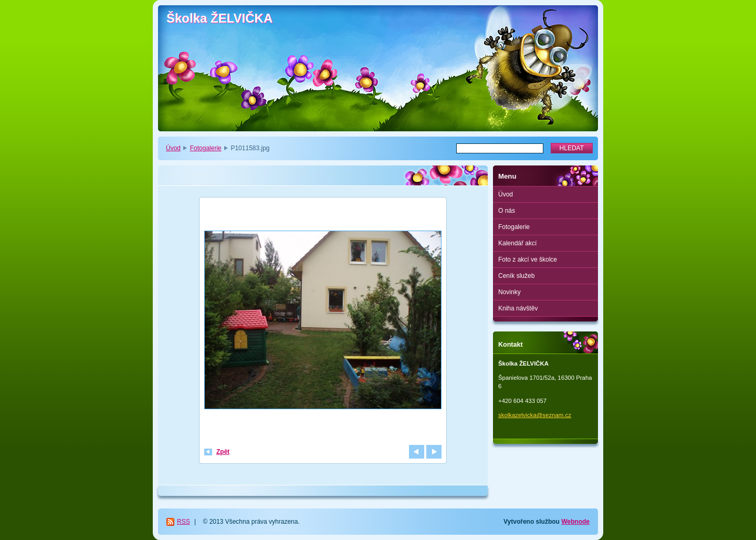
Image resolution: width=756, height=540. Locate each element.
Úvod (173, 148)
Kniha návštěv (518, 308)
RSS (183, 522)
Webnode (575, 522)
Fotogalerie (206, 148)
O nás (507, 211)
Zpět (223, 452)
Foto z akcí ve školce (528, 259)
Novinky (510, 292)
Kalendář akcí (517, 243)
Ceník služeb (516, 276)
